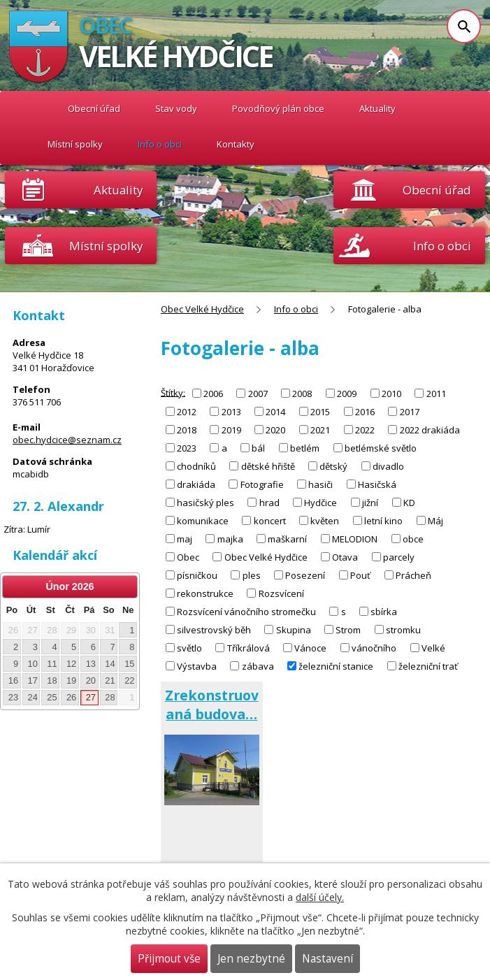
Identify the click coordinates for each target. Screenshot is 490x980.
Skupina (294, 630)
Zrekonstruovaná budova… (212, 705)
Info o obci (160, 144)
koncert (270, 521)
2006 (213, 394)
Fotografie (262, 484)
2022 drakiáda (430, 430)
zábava (258, 666)
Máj (435, 521)
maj (185, 539)
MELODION (355, 539)
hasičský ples (206, 503)
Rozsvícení (281, 593)
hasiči (320, 484)
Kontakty (236, 144)
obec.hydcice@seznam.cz (67, 440)
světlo (189, 648)
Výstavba (197, 666)
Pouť (360, 575)
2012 (187, 412)
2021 (320, 430)
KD (409, 503)
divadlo (388, 466)
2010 (391, 394)
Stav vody (176, 108)
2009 (347, 394)
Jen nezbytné (251, 959)
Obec (188, 557)
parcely (399, 557)
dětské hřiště (268, 466)
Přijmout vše (169, 959)
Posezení (305, 575)
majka (230, 539)
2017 (410, 412)
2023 (187, 448)
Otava (345, 557)
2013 (231, 412)
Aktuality (118, 190)
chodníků (196, 466)
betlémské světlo (381, 448)
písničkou (197, 575)
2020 (275, 430)
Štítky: (173, 392)
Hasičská (377, 484)
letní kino (383, 521)
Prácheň (413, 575)
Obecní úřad (94, 108)
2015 (320, 412)
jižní (370, 503)
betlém (305, 448)
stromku (403, 630)
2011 (436, 394)
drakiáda (196, 484)
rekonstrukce (205, 593)
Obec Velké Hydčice (30, 109)
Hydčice (320, 503)
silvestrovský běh (214, 630)
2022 (365, 430)
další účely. (320, 897)
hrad (269, 503)
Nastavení (327, 959)
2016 (365, 412)
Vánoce (310, 648)
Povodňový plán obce (278, 108)
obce (413, 539)
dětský (333, 466)
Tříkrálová (248, 648)
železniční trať (428, 666)
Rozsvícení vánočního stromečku (246, 612)
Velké (433, 648)
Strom (348, 630)
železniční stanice (336, 666)
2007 (258, 394)
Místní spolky (75, 144)
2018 (187, 430)
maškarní (287, 539)
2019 (231, 430)
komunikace (203, 521)
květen (325, 521)
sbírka (384, 612)
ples (252, 575)
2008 (302, 394)
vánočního (374, 648)
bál (258, 448)
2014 (275, 412)
